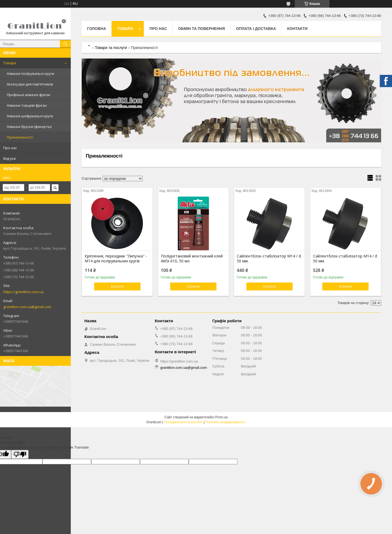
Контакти (297, 29)
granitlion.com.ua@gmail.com (27, 307)
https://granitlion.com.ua (23, 292)
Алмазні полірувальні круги (30, 73)
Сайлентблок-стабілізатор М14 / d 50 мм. (269, 259)
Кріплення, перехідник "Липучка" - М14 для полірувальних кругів (116, 259)
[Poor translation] (20, 454)
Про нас (10, 148)
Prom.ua (221, 417)
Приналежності (20, 137)
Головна (97, 29)
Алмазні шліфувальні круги (30, 116)
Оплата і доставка (256, 29)
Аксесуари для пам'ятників (30, 84)
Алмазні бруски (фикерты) (29, 127)
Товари (10, 63)
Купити (117, 286)
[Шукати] (65, 44)
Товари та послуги (111, 48)
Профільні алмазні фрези (28, 95)
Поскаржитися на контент (183, 422)
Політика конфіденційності (226, 422)
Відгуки (10, 158)
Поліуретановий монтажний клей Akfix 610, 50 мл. (192, 259)
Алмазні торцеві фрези (27, 105)
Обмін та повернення (201, 29)
